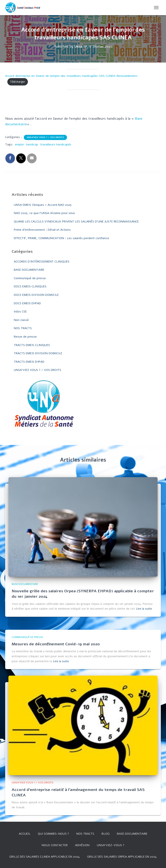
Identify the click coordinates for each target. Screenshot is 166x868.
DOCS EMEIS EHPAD (27, 303)
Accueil (25, 834)
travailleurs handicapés (56, 144)
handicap (32, 144)
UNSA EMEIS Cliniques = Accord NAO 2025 (43, 205)
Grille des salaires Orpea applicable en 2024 (122, 857)
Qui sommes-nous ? (53, 834)
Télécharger (18, 82)
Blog (106, 834)
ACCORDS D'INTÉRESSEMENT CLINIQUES (42, 262)
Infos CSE (20, 312)
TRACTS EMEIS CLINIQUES (32, 345)
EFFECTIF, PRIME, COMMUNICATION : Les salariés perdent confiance (61, 238)
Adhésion (82, 845)
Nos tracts (85, 834)
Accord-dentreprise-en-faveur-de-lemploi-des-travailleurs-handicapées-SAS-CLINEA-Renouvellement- (72, 76)
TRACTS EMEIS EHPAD (29, 362)
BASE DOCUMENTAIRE (29, 270)
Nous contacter (55, 845)
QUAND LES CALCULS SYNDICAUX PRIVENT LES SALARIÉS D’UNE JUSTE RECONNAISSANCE (76, 221)
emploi (19, 144)
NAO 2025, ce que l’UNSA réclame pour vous (44, 213)
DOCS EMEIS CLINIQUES (30, 286)
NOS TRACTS (23, 328)
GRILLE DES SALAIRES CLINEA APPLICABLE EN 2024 (45, 857)
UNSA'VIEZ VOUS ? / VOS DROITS (45, 137)
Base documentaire (132, 834)
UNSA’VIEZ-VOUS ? (111, 845)
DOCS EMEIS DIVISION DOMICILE (36, 295)
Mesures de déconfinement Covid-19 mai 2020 (56, 644)
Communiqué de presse (30, 278)
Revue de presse (25, 337)
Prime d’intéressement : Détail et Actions (42, 230)
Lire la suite (144, 609)
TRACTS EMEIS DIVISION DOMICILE (38, 353)
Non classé (21, 320)
